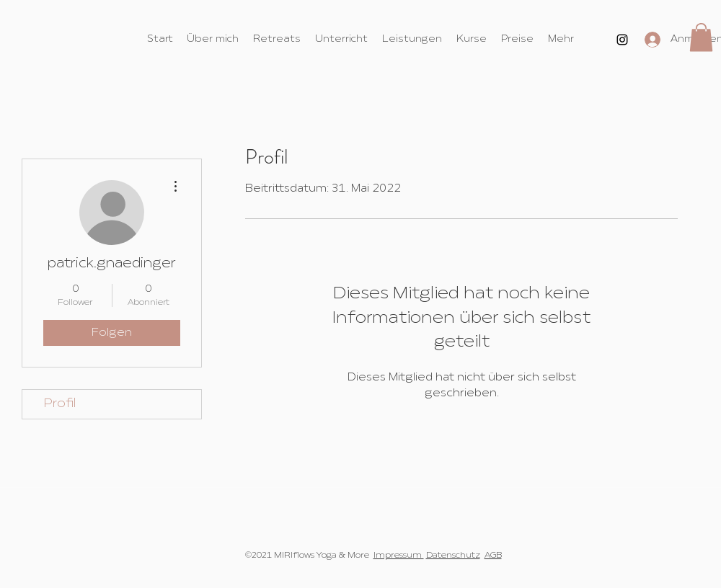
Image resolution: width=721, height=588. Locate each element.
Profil (60, 404)
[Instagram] (622, 40)
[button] (701, 37)
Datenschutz (453, 556)
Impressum (399, 556)
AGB (493, 556)
